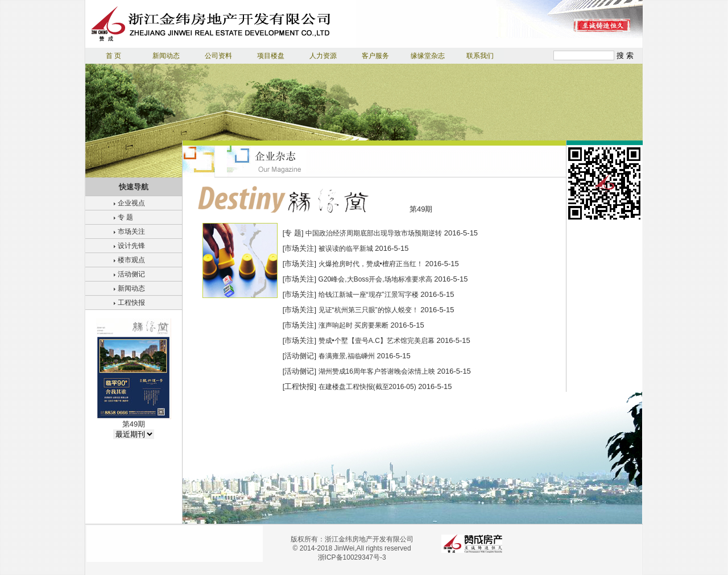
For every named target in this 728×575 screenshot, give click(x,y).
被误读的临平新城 (346, 249)
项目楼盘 (271, 56)
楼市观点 (131, 260)
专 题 (125, 217)
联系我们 (480, 56)
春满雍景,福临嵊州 (347, 356)
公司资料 (218, 56)
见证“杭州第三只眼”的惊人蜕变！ (369, 310)
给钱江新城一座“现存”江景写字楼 (369, 295)
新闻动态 (166, 56)
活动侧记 (131, 274)
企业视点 (131, 203)
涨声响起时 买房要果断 (353, 325)
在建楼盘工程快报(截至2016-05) (367, 387)
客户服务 (375, 56)
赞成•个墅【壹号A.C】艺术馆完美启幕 (377, 341)
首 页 (113, 56)
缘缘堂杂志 (428, 56)
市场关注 (131, 231)
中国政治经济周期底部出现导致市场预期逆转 (374, 233)
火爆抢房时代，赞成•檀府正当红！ (371, 264)
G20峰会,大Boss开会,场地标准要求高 (375, 279)
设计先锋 (131, 246)
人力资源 (323, 56)
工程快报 (131, 303)
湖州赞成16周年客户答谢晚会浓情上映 (377, 371)
